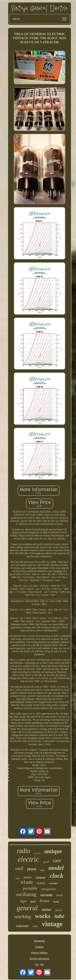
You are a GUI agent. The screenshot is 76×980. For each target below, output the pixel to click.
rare (57, 860)
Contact (39, 947)
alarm (28, 877)
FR (42, 964)
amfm (35, 926)
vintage (52, 924)
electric (28, 859)
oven (60, 895)
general (27, 908)
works (43, 916)
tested (41, 883)
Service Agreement (39, 959)
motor (46, 910)
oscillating (26, 894)
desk (33, 902)
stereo (59, 910)
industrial (22, 926)
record (37, 853)
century (41, 878)
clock (56, 876)
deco (42, 870)
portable (30, 888)
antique (53, 851)
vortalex (53, 883)
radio (24, 851)
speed (46, 862)
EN (37, 964)
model (56, 868)
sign (23, 901)
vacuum (46, 895)
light (18, 878)
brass (45, 901)
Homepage (39, 941)
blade (27, 883)
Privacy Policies (39, 953)
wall (19, 869)
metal (56, 902)
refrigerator (49, 889)
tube (59, 916)
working (23, 916)
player (32, 869)
